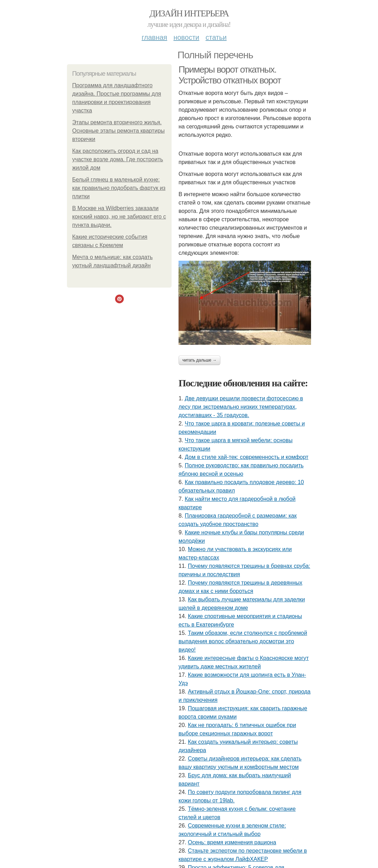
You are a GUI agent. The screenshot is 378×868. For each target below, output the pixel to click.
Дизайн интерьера (189, 13)
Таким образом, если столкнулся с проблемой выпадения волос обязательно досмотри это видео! (243, 641)
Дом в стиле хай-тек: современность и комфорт (247, 457)
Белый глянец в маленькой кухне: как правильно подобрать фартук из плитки (119, 188)
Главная (154, 37)
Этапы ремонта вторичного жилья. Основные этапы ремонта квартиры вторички (118, 131)
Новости (186, 37)
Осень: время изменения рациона (232, 842)
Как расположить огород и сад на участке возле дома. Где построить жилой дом (118, 159)
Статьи (216, 37)
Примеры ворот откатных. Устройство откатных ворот (230, 75)
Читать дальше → (199, 360)
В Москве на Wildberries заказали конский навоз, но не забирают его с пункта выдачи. (119, 217)
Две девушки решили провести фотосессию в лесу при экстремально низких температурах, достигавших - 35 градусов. (241, 407)
